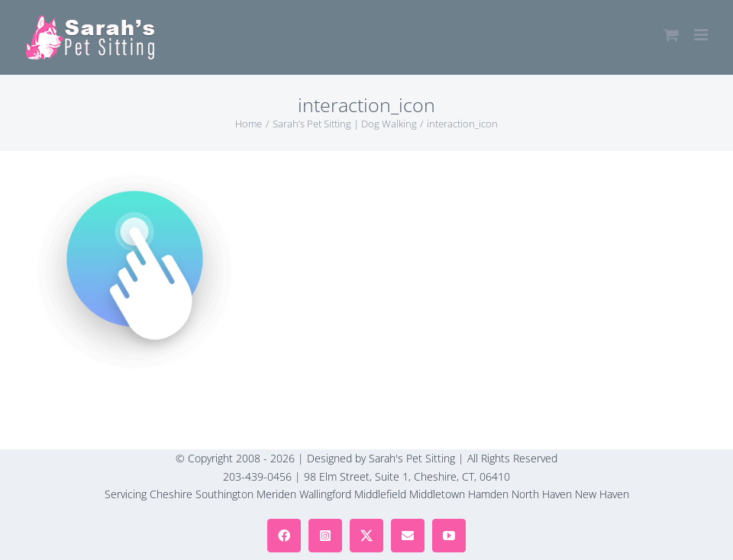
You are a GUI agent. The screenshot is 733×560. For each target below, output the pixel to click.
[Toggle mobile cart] (671, 35)
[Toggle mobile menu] (702, 35)
